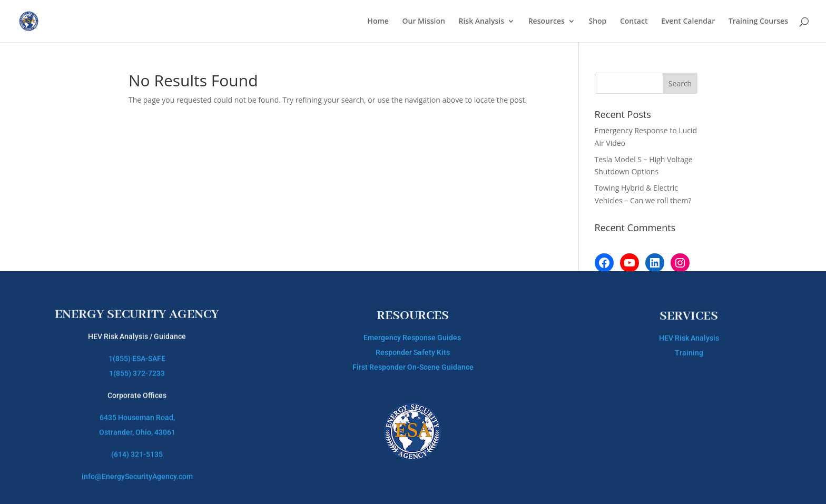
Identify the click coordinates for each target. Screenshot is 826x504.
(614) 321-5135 (137, 449)
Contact (634, 22)
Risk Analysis (482, 22)
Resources (547, 22)
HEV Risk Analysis (689, 336)
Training (689, 351)
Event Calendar (688, 22)
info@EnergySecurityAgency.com (137, 471)
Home (378, 22)
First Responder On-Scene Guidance (413, 365)
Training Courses (758, 22)
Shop (597, 22)
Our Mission (424, 22)
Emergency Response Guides (413, 335)
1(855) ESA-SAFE (137, 353)
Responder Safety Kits (413, 350)
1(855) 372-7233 (137, 368)
